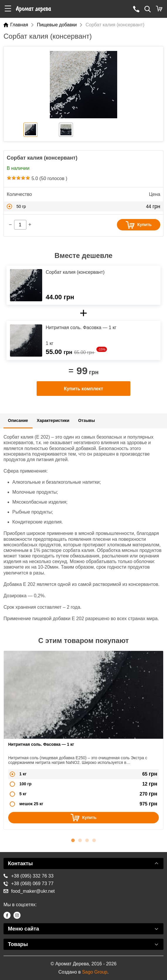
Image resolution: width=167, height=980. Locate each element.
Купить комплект (83, 389)
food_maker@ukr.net (29, 891)
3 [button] (87, 839)
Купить (139, 225)
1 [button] (73, 839)
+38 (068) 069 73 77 (29, 884)
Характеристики (53, 420)
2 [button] (80, 839)
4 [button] (94, 839)
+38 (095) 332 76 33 (29, 876)
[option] (83, 85)
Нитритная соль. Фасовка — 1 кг (41, 744)
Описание (18, 420)
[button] (8, 9)
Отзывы (87, 420)
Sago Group (95, 972)
